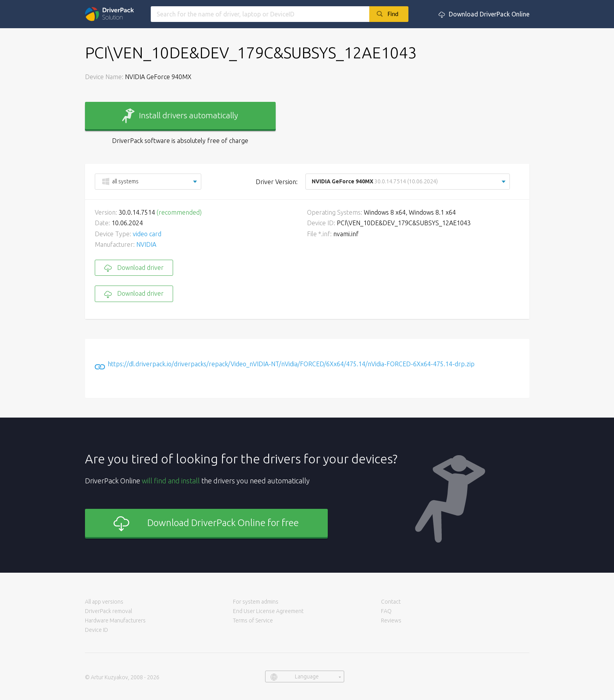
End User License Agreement (268, 611)
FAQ (386, 611)
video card (147, 234)
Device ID (97, 630)
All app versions (104, 602)
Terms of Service (253, 620)
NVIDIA (146, 244)
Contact (391, 602)
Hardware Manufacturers (115, 620)
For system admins (256, 602)
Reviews (391, 620)
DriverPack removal (108, 611)
